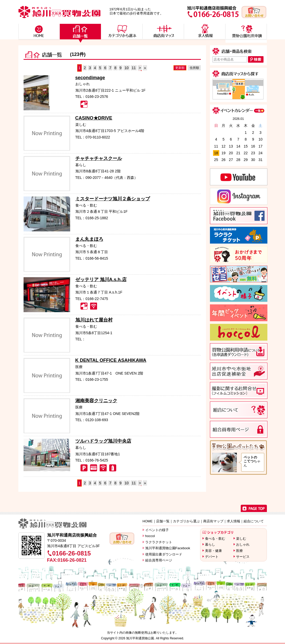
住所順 (194, 68)
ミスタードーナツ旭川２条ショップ (113, 199)
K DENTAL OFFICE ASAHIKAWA (111, 360)
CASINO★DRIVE (94, 118)
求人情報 (233, 521)
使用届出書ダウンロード (164, 554)
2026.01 (238, 119)
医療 (239, 551)
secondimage (90, 78)
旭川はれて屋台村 (94, 320)
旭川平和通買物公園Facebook (168, 548)
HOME (148, 521)
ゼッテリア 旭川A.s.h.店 (101, 280)
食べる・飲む (215, 539)
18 (216, 153)
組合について (254, 521)
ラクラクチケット (159, 542)
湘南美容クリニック (96, 401)
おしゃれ (243, 544)
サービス (243, 557)
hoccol (150, 536)
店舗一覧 (163, 521)
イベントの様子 (157, 530)
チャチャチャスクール (99, 158)
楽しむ (241, 539)
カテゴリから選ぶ (186, 521)
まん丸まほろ (89, 239)
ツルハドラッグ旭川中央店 (103, 441)
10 (127, 68)
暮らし (210, 544)
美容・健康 (213, 551)
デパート (212, 557)
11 (134, 68)
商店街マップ (213, 521)
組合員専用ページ (159, 560)
